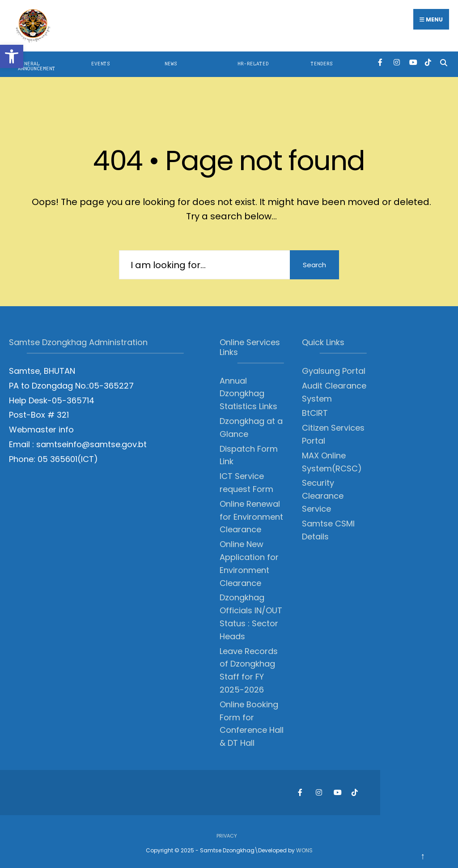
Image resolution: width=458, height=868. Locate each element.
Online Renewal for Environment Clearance (251, 517)
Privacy (227, 836)
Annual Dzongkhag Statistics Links (248, 394)
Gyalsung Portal (334, 371)
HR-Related (253, 64)
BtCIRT (315, 413)
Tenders (322, 64)
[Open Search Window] (443, 62)
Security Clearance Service (323, 496)
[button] (12, 56)
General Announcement (37, 66)
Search (314, 265)
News (171, 64)
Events (101, 64)
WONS (304, 850)
